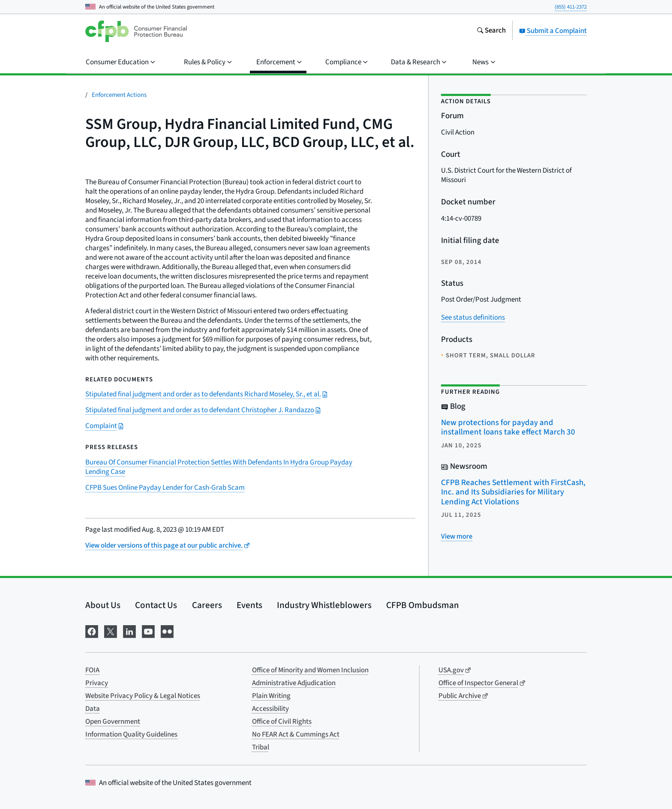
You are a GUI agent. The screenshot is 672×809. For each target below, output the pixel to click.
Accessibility (270, 709)
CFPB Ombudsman (423, 605)
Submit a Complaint (553, 31)
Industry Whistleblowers (324, 605)
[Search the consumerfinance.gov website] (491, 31)
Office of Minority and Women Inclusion (310, 670)
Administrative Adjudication (294, 683)
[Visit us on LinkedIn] (129, 631)
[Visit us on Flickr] (167, 631)
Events (249, 605)
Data (93, 709)
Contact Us (156, 605)
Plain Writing (271, 696)
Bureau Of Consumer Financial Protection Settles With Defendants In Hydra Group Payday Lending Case (219, 467)
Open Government (113, 722)
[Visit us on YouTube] (148, 631)
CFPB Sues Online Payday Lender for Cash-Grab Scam (165, 488)
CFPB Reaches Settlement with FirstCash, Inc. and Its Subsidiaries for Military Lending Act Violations (513, 492)
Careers (207, 605)
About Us (103, 605)
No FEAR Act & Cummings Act (296, 734)
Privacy (97, 683)
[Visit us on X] (111, 631)
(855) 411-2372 (571, 7)
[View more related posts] (457, 536)
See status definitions (473, 318)
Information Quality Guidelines (131, 734)
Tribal (261, 747)
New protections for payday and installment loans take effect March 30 (508, 428)
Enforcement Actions (119, 95)
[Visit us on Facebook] (92, 631)
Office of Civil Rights (282, 722)
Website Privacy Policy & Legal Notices (143, 696)
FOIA (92, 670)
